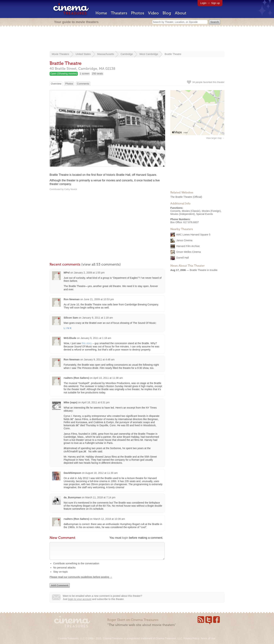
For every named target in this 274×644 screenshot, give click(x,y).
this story (87, 343)
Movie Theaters (60, 54)
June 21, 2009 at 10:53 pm (99, 299)
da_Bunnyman (72, 497)
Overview (56, 84)
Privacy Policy (191, 638)
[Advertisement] (137, 39)
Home (101, 13)
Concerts (175, 211)
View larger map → (215, 138)
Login (203, 3)
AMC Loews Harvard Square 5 (193, 235)
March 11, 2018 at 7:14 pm (100, 497)
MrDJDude (70, 338)
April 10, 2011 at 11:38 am (108, 378)
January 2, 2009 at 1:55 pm (89, 273)
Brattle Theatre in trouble (204, 270)
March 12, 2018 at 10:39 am (109, 519)
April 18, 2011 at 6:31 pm (96, 402)
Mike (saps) (70, 402)
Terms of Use (208, 638)
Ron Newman (72, 299)
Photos (138, 13)
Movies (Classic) (191, 211)
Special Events (205, 214)
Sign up (216, 3)
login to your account (80, 603)
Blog (167, 13)
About (181, 13)
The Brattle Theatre (181, 197)
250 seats (97, 74)
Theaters (119, 13)
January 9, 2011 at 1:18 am (98, 318)
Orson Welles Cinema (189, 252)
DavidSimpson (72, 473)
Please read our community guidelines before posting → (81, 581)
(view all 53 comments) (101, 264)
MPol (67, 273)
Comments (83, 84)
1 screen (85, 74)
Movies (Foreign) (211, 211)
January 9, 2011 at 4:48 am (99, 360)
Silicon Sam (71, 318)
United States (83, 54)
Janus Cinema (184, 240)
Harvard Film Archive (188, 246)
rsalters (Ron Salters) (76, 378)
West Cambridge (149, 54)
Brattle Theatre (173, 54)
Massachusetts (106, 54)
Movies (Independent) (183, 214)
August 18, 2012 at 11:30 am (101, 473)
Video (153, 13)
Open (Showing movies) (64, 74)
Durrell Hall (183, 258)
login (125, 538)
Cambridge (127, 54)
